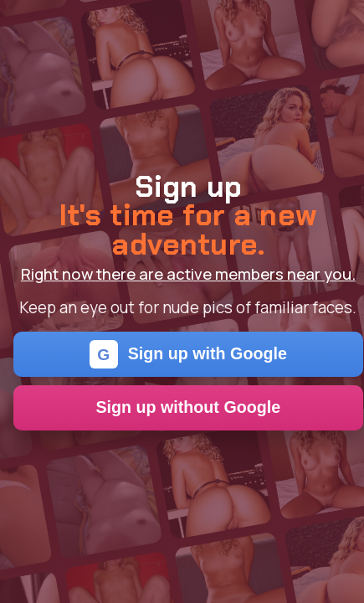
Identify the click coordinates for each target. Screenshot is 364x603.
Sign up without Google (188, 407)
